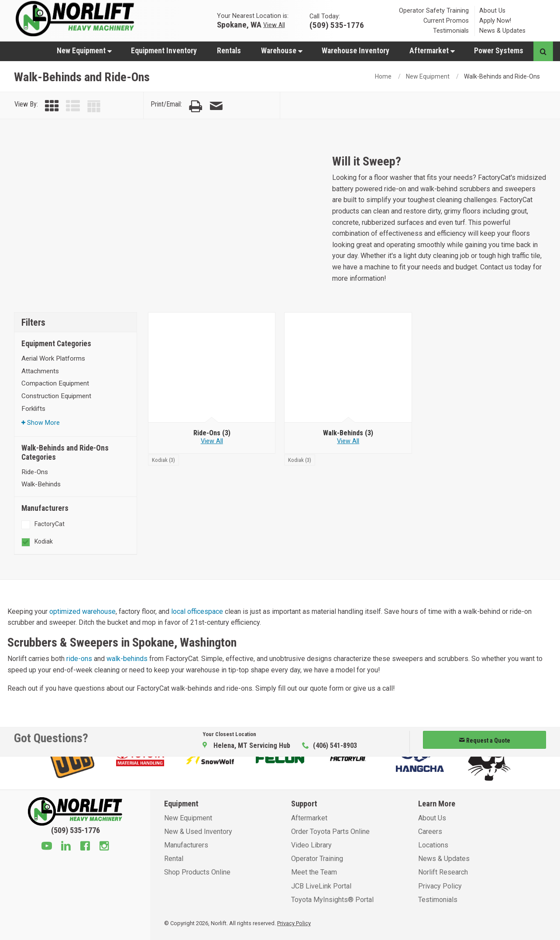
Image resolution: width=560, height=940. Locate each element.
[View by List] (73, 106)
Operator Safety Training (434, 11)
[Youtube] (47, 847)
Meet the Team (314, 872)
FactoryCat (50, 524)
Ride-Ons (35, 472)
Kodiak (44, 541)
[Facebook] (85, 847)
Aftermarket (432, 51)
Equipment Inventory (164, 51)
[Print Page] (196, 106)
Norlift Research (443, 872)
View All (274, 24)
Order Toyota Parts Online (330, 832)
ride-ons (79, 659)
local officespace (197, 611)
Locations (433, 845)
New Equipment (84, 51)
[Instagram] (104, 847)
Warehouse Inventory (356, 51)
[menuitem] (84, 50)
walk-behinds (127, 659)
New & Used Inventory (198, 832)
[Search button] (543, 51)
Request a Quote (484, 740)
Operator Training (317, 859)
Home (383, 76)
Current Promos (446, 21)
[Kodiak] (163, 460)
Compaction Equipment (55, 383)
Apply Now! (495, 21)
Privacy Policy (440, 886)
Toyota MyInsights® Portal (332, 900)
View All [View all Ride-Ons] (212, 441)
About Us (492, 11)
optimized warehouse (82, 611)
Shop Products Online (197, 872)
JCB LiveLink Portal (321, 886)
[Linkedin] (66, 847)
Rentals (229, 51)
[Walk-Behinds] (348, 368)
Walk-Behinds (41, 484)
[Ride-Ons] (212, 368)
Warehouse (282, 51)
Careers (430, 832)
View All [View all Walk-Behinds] (348, 441)
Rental (174, 859)
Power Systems (499, 51)
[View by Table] (94, 106)
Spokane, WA (239, 24)
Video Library (311, 845)
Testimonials (451, 31)
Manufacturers (186, 845)
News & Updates (502, 31)
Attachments (40, 371)
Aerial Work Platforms (53, 358)
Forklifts (33, 409)
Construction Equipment (56, 396)
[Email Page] (216, 106)
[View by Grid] (52, 106)
